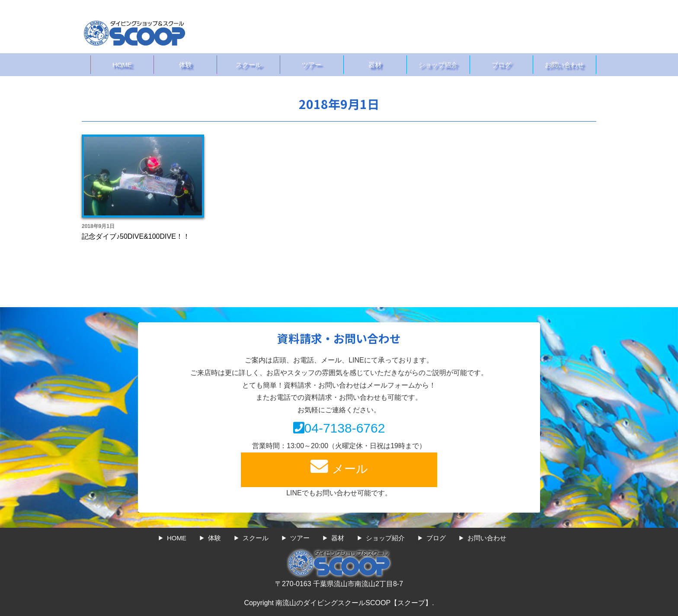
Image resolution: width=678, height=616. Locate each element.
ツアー (312, 65)
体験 (185, 65)
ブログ (501, 65)
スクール (249, 65)
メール (339, 467)
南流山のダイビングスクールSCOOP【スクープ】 (354, 603)
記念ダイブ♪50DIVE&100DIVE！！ (136, 236)
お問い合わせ (564, 65)
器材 (375, 65)
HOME (122, 65)
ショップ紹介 (438, 65)
